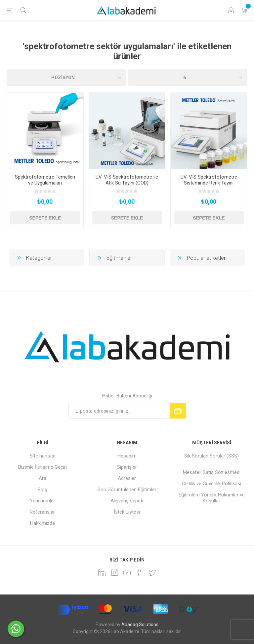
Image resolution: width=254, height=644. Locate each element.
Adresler (127, 478)
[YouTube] (127, 573)
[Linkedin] (102, 573)
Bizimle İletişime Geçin (42, 467)
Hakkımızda (42, 523)
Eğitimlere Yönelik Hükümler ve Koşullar (212, 498)
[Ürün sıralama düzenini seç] (66, 78)
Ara (42, 478)
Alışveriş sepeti (127, 501)
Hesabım (127, 456)
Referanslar (42, 512)
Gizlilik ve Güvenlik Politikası (212, 484)
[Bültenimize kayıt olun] (119, 411)
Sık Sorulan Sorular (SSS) (212, 456)
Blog (42, 490)
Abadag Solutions (140, 625)
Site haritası (42, 456)
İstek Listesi (127, 512)
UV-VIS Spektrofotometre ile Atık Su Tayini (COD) (127, 180)
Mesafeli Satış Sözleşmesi (212, 472)
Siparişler (127, 467)
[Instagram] (114, 573)
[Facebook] (140, 573)
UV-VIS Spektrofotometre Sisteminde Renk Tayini (209, 180)
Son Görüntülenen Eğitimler (127, 490)
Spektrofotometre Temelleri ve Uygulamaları (45, 180)
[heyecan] (152, 573)
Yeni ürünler (42, 501)
